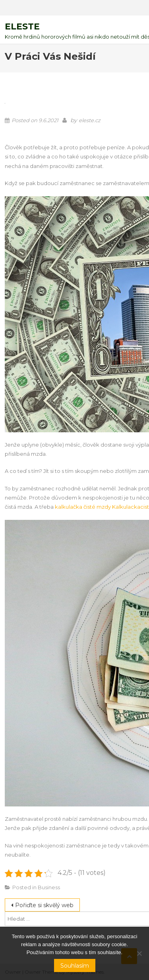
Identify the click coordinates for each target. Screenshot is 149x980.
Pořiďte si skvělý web (44, 905)
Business (49, 887)
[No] (139, 953)
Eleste (22, 26)
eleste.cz (90, 120)
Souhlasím (75, 966)
